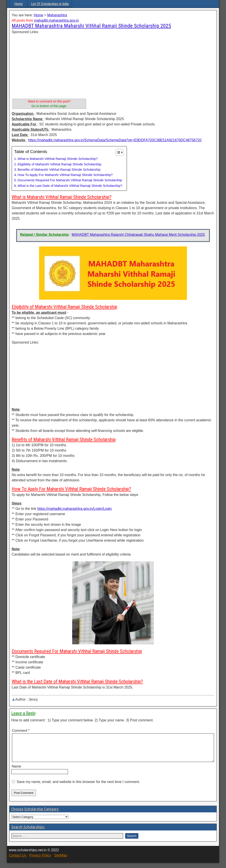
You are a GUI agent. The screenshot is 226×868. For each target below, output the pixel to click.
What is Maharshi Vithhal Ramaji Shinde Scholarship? (58, 159)
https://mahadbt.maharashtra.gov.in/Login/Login (75, 509)
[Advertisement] (49, 66)
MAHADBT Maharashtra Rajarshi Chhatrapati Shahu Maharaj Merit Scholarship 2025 (138, 235)
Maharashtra (57, 15)
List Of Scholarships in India (50, 4)
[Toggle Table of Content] (117, 152)
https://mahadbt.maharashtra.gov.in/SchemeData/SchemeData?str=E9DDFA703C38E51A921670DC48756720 (115, 140)
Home (19, 4)
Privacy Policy (40, 861)
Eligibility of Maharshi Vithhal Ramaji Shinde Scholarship (60, 164)
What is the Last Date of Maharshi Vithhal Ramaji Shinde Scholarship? (70, 186)
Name (16, 772)
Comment (21, 731)
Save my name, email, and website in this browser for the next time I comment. (78, 787)
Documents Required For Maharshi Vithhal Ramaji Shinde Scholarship (70, 180)
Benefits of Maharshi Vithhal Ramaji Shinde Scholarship (59, 169)
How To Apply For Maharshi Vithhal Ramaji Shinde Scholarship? (65, 175)
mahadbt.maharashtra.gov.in (56, 20)
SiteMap (61, 861)
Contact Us (18, 861)
